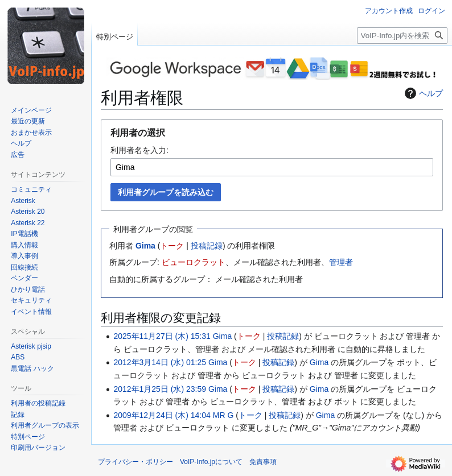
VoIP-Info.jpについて (211, 462)
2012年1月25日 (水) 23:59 (160, 389)
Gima (145, 246)
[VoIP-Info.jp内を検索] (402, 36)
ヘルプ (422, 93)
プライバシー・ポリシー (135, 462)
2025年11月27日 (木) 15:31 (162, 336)
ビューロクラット (194, 262)
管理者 (341, 262)
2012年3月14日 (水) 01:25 (160, 362)
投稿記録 (207, 246)
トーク (172, 246)
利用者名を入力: (139, 150)
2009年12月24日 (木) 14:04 (162, 415)
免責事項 (263, 462)
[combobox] (272, 167)
